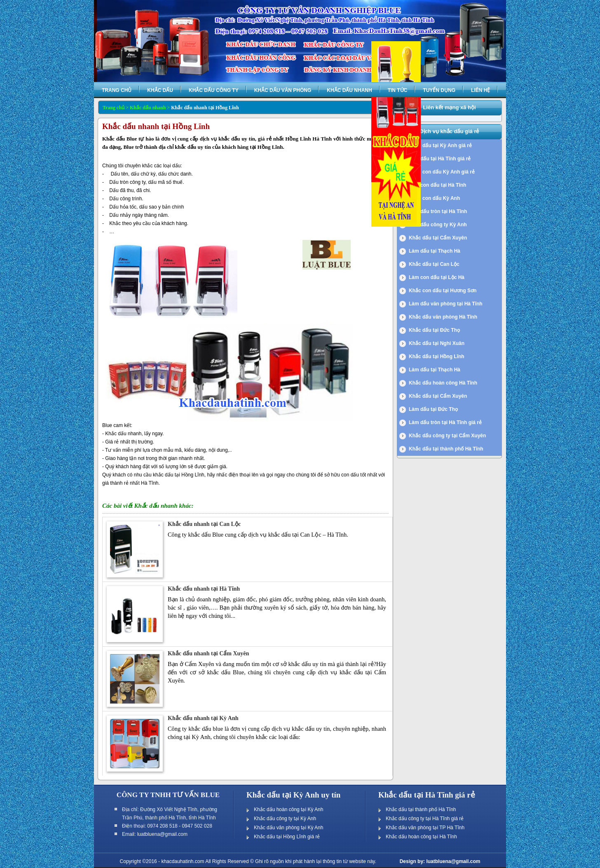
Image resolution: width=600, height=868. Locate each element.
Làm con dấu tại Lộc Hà (437, 277)
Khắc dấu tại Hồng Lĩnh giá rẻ (287, 837)
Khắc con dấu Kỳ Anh (434, 198)
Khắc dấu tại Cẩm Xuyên (438, 238)
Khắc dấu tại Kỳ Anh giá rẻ (440, 145)
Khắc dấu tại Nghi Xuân (437, 343)
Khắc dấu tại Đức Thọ (434, 330)
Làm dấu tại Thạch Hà (435, 251)
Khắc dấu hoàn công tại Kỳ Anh (288, 809)
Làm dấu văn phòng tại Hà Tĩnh (446, 304)
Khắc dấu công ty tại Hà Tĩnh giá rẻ (425, 819)
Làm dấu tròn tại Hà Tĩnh (438, 211)
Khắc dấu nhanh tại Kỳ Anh (203, 718)
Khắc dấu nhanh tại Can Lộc (204, 524)
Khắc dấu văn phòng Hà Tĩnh (443, 317)
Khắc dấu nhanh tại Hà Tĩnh (204, 589)
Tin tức (398, 90)
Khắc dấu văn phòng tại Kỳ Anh (288, 828)
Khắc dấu (160, 90)
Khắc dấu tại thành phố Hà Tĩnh (446, 449)
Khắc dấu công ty (214, 90)
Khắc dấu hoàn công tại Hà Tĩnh (421, 837)
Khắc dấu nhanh (349, 90)
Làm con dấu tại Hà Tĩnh (437, 185)
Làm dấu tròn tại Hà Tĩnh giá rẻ (445, 422)
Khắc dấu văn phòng (283, 90)
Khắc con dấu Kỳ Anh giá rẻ (442, 172)
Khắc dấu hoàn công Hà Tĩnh (443, 383)
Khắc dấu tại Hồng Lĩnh (437, 357)
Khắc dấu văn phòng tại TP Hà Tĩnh (425, 828)
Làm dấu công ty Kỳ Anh (438, 225)
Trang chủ (117, 90)
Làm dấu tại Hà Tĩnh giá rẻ (440, 159)
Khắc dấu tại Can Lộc (434, 264)
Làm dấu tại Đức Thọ (433, 409)
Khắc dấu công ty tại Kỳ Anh (285, 819)
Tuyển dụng (439, 90)
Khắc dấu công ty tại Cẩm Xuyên (447, 436)
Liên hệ (480, 90)
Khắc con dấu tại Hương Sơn (443, 291)
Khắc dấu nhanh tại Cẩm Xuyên (208, 653)
